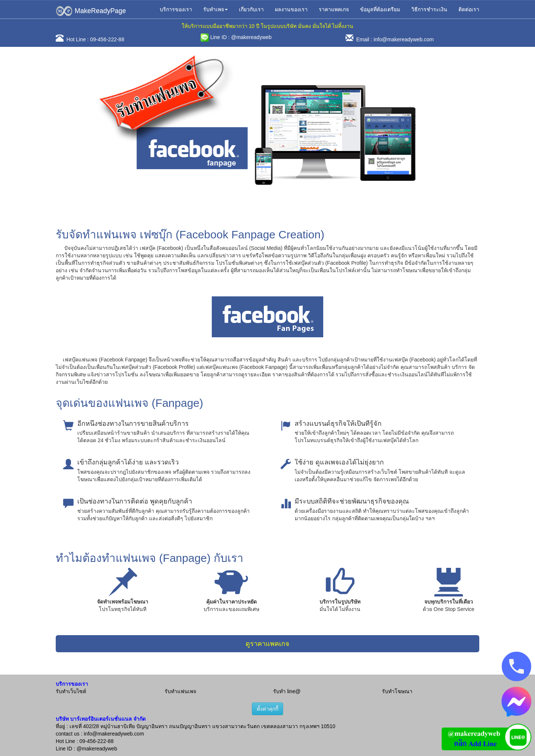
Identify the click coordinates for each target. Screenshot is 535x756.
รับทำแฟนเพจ (180, 691)
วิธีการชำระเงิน (429, 9)
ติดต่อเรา (469, 9)
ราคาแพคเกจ (334, 9)
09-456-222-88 (107, 39)
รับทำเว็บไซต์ (71, 691)
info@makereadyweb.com (403, 39)
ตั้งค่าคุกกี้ (267, 709)
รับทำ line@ (287, 691)
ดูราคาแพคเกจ (267, 644)
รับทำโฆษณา (397, 691)
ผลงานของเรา (291, 9)
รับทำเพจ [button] (215, 9)
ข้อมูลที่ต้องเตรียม (380, 9)
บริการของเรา (176, 9)
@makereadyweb (251, 37)
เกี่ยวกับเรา (251, 9)
